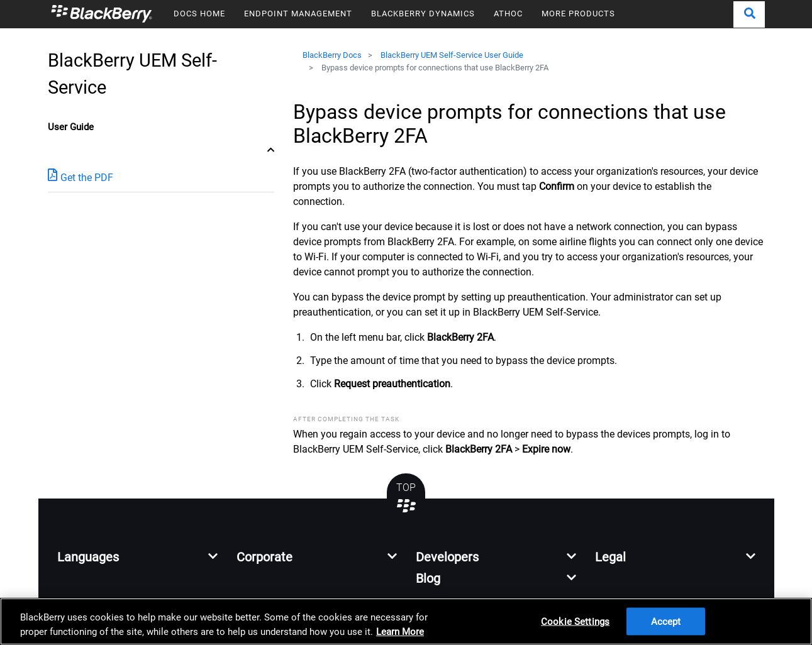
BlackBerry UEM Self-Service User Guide (452, 55)
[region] (406, 621)
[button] (749, 14)
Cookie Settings (575, 621)
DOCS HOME (199, 14)
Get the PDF (81, 177)
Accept (666, 621)
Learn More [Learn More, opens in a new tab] (400, 632)
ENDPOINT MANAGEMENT (298, 14)
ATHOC (508, 14)
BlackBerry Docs (332, 55)
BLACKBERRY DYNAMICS (423, 14)
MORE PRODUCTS (578, 14)
